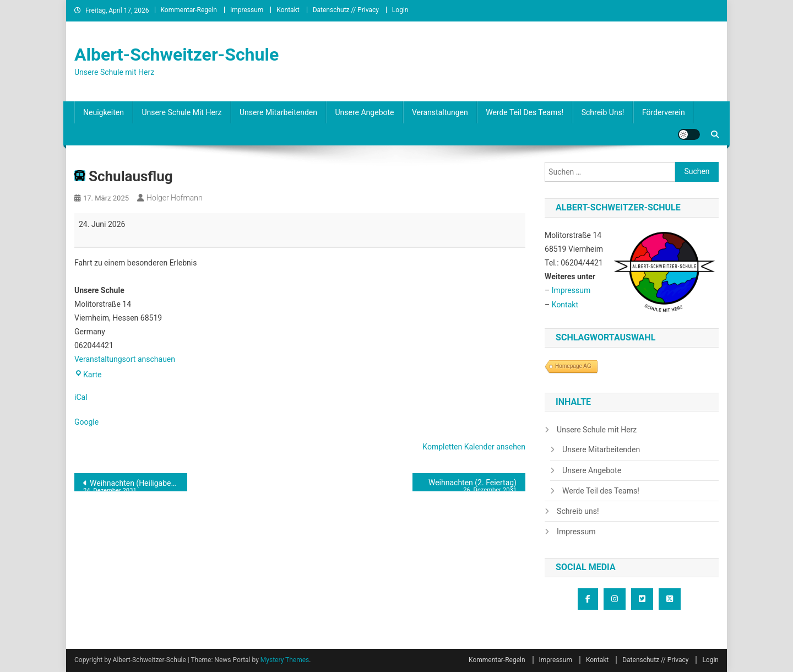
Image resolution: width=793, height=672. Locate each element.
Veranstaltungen (440, 112)
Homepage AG (573, 366)
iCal (81, 397)
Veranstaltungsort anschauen (125, 359)
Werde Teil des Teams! (525, 112)
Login (400, 10)
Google (86, 422)
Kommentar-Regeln (189, 10)
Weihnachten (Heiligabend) (133, 485)
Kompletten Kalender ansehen (474, 447)
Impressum (247, 10)
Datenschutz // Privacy (346, 10)
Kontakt (288, 10)
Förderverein (664, 112)
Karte (88, 375)
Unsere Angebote (365, 112)
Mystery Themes (285, 660)
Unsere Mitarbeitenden (278, 112)
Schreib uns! (603, 112)
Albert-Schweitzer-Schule (176, 55)
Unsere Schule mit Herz (181, 112)
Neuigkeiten (104, 112)
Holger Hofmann (175, 198)
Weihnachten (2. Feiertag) (469, 485)
